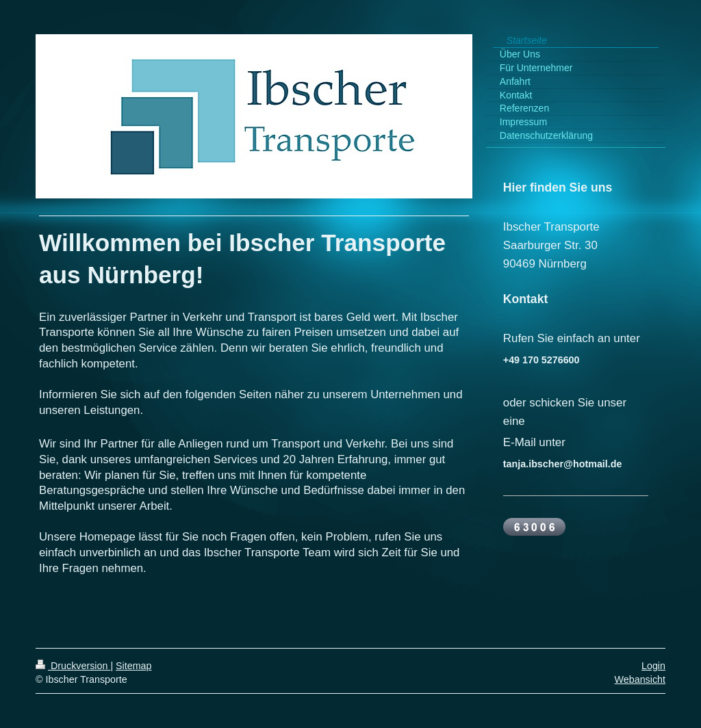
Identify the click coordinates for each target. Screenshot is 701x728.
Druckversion (73, 666)
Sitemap (133, 666)
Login (653, 666)
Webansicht (640, 679)
